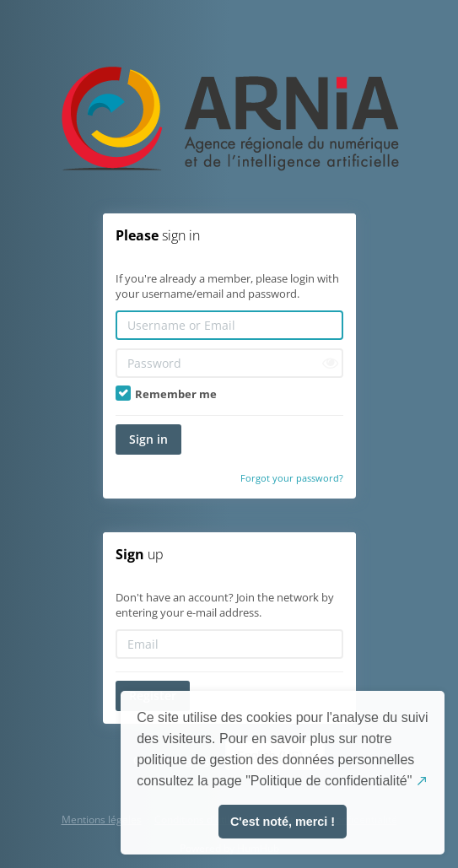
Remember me (166, 394)
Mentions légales (102, 819)
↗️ (422, 781)
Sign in (148, 439)
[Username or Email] (229, 325)
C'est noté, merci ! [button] (283, 822)
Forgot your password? (292, 478)
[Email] (229, 644)
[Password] (229, 363)
